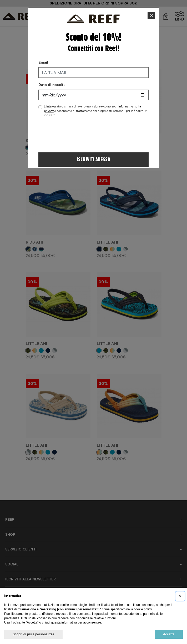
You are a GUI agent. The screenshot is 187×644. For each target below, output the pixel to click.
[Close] (151, 16)
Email (43, 62)
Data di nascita (52, 85)
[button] (180, 596)
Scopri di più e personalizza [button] (33, 634)
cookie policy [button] (143, 609)
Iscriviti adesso (94, 160)
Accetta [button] (169, 634)
